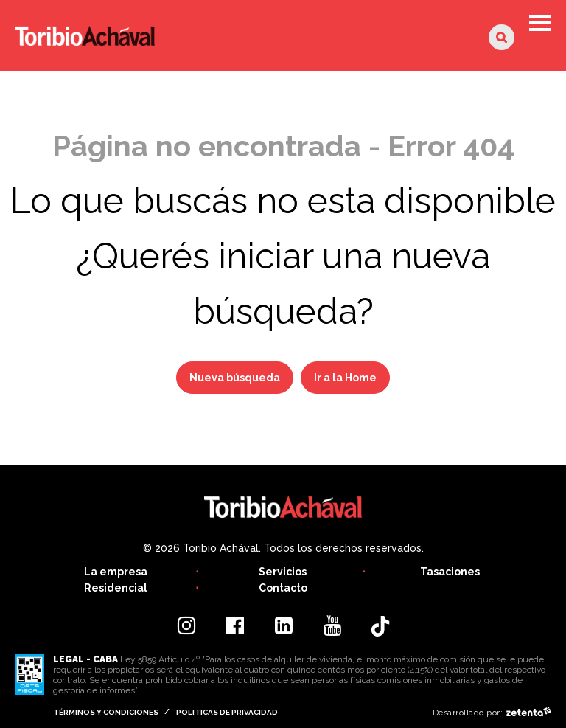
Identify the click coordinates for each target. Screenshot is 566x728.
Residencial (116, 588)
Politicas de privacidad (227, 712)
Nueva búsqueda (235, 378)
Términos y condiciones (106, 712)
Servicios (283, 572)
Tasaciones (450, 572)
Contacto (283, 588)
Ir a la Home (345, 378)
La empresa (116, 572)
